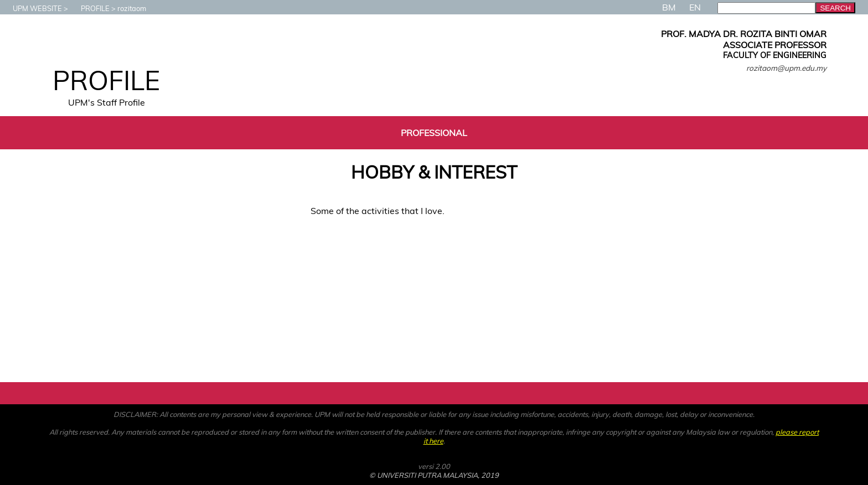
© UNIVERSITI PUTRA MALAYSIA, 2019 (434, 475)
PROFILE (90, 8)
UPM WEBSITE (32, 8)
